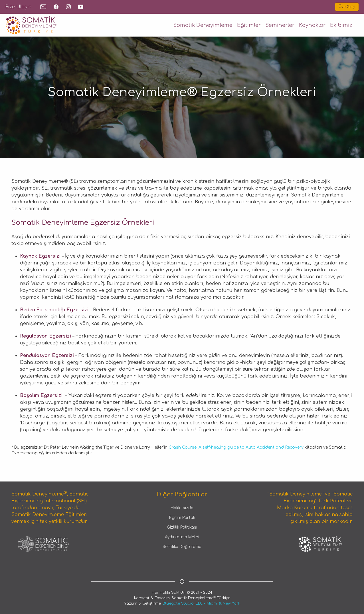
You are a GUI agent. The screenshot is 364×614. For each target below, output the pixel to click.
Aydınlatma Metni (182, 537)
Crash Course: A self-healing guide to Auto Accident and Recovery (237, 447)
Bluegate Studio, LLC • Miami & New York (201, 603)
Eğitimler (249, 25)
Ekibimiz (341, 25)
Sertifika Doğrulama (182, 547)
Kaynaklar (312, 25)
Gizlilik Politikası (182, 527)
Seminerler (280, 25)
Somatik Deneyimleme (203, 25)
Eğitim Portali (182, 518)
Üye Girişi (347, 7)
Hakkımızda (182, 508)
